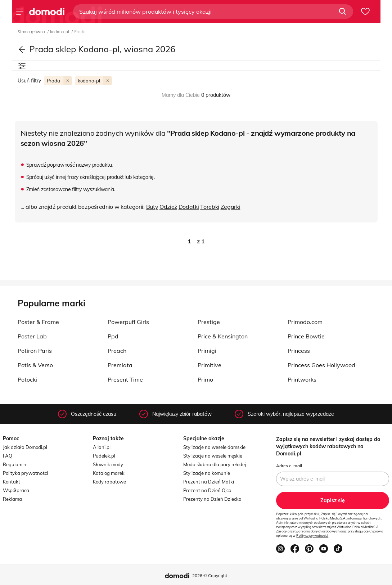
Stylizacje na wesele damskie (214, 447)
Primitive (209, 365)
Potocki (27, 379)
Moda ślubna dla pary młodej (215, 464)
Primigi (207, 351)
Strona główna (32, 32)
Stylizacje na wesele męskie (213, 456)
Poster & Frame (38, 322)
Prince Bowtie (306, 336)
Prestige (209, 322)
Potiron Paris (35, 351)
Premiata (120, 365)
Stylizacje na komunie (207, 473)
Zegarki (231, 207)
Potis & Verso (35, 365)
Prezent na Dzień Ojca (207, 490)
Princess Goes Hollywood (321, 365)
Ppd (113, 336)
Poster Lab (32, 336)
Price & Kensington (223, 336)
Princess (299, 351)
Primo (205, 379)
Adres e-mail (289, 466)
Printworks (302, 379)
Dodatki (189, 207)
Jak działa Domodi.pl (25, 447)
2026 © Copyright (210, 575)
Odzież (168, 207)
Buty (152, 207)
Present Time (125, 379)
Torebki (210, 207)
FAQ (8, 456)
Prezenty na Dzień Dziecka (212, 499)
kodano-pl (60, 32)
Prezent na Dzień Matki (209, 482)
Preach (117, 351)
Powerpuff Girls (128, 322)
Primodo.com (305, 322)
